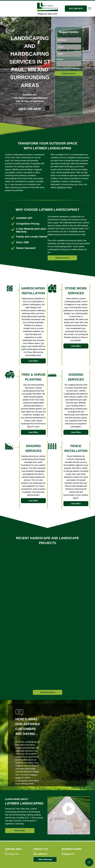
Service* (60, 59)
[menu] (90, 8)
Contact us (61, 187)
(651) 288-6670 (30, 109)
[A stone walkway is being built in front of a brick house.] (28, 618)
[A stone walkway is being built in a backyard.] (44, 576)
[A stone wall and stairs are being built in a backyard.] (26, 660)
